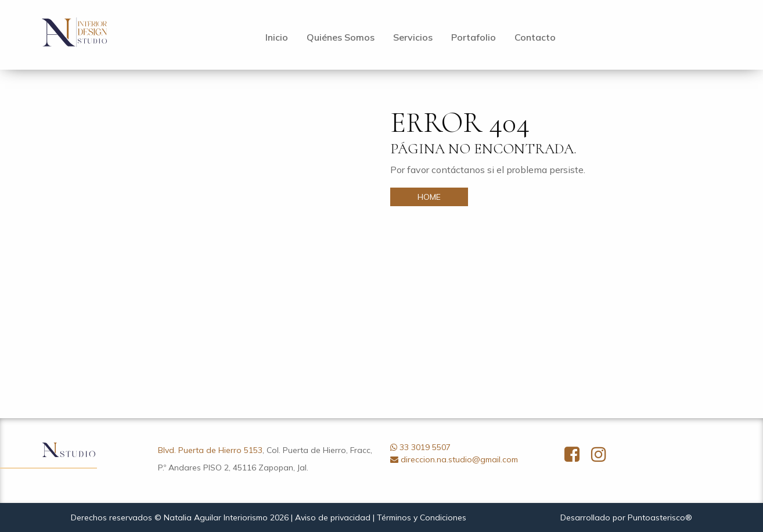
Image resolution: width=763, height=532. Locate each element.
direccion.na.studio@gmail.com (459, 459)
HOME (429, 197)
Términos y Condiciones (422, 517)
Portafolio (474, 37)
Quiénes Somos (341, 37)
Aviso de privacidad (333, 517)
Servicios (413, 37)
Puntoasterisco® (660, 517)
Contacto (535, 37)
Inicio (277, 37)
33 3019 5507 (425, 447)
